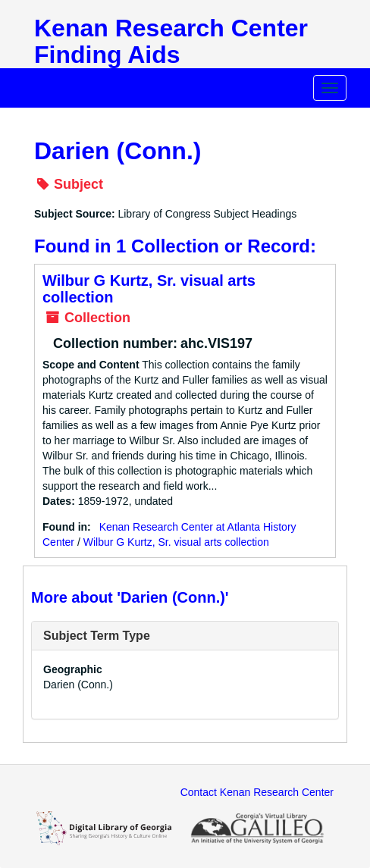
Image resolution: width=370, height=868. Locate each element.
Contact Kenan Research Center (257, 792)
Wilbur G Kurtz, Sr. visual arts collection (176, 542)
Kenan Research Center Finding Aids (171, 41)
